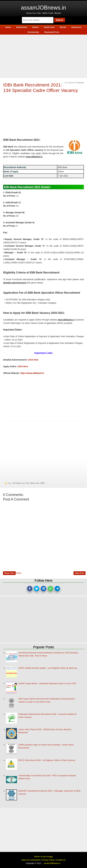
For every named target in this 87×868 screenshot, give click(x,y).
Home (18, 573)
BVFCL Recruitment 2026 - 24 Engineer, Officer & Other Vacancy (47, 760)
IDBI (42, 483)
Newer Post (9, 573)
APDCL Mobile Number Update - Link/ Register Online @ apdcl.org (48, 668)
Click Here (33, 360)
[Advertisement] (43, 56)
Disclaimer (36, 860)
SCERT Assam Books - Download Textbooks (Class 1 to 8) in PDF (47, 683)
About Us (25, 860)
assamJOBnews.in (43, 8)
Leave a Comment (76, 83)
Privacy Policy (48, 860)
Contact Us (61, 860)
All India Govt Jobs (21, 483)
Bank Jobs (35, 483)
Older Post (80, 573)
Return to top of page (43, 857)
